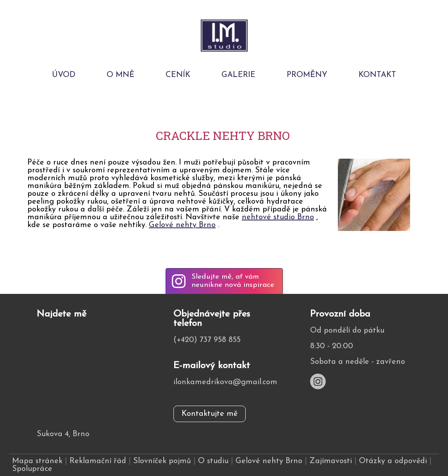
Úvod (64, 75)
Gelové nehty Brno (182, 225)
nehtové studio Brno (278, 217)
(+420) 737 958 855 (207, 340)
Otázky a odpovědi (393, 461)
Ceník (178, 75)
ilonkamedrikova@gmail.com (225, 382)
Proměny (307, 75)
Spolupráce (32, 469)
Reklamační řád (98, 461)
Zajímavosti (331, 461)
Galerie (238, 75)
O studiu (213, 461)
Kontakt (377, 75)
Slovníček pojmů (162, 461)
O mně (120, 75)
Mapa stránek (37, 461)
